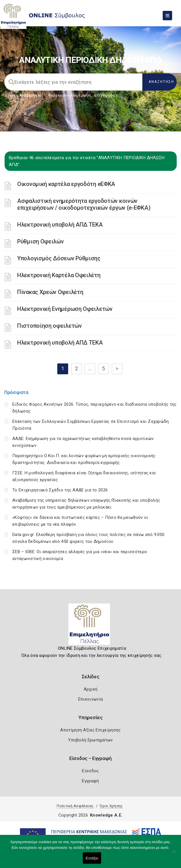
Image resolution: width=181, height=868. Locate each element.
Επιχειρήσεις (106, 95)
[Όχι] (174, 854)
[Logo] (91, 626)
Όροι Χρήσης (111, 806)
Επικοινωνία (91, 699)
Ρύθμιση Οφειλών (41, 241)
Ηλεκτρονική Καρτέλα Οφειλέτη (59, 275)
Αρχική (91, 689)
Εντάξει (92, 858)
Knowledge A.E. (106, 815)
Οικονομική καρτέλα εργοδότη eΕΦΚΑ (66, 184)
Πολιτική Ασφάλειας (75, 806)
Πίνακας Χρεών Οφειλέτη (50, 292)
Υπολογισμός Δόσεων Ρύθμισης (59, 258)
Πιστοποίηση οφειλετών (50, 326)
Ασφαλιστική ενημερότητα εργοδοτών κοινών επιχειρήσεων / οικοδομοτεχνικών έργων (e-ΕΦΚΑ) (84, 204)
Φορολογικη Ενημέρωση (69, 95)
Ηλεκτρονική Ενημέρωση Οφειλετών (65, 309)
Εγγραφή (90, 781)
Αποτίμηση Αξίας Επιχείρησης (90, 730)
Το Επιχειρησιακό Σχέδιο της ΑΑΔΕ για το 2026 (60, 490)
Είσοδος (90, 771)
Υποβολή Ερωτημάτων (90, 740)
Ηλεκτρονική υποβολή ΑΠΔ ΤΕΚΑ (60, 225)
